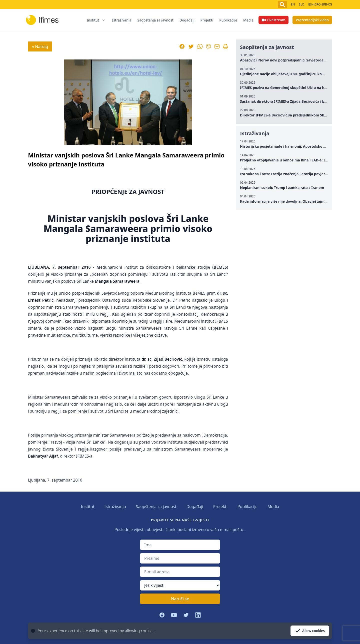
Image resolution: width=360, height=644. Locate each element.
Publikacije (228, 20)
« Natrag (40, 46)
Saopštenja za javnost (155, 20)
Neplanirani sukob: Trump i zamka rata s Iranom (282, 188)
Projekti (207, 20)
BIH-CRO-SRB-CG (320, 4)
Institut (87, 507)
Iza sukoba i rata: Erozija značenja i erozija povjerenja (286, 174)
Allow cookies (310, 631)
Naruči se (180, 599)
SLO (301, 4)
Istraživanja (122, 20)
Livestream (273, 20)
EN (293, 4)
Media (248, 20)
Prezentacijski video (312, 20)
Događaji (187, 20)
